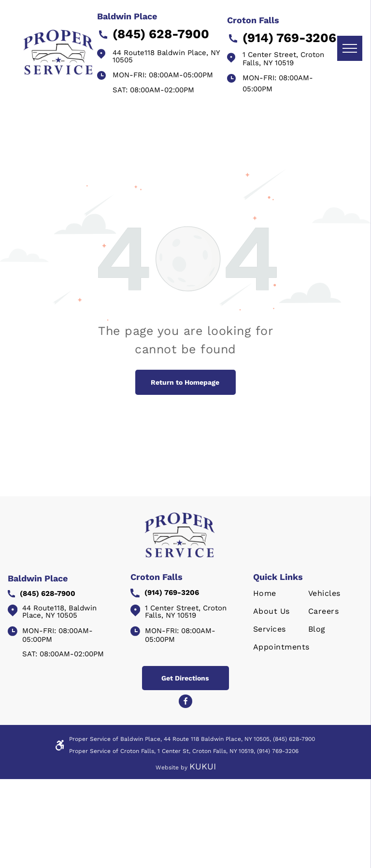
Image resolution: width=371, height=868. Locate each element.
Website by (171, 767)
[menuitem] (286, 598)
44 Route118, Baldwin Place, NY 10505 (59, 612)
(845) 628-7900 (294, 739)
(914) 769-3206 (278, 751)
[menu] (350, 48)
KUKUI (203, 766)
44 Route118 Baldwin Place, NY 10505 (166, 56)
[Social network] (185, 702)
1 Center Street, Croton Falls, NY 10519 (283, 59)
